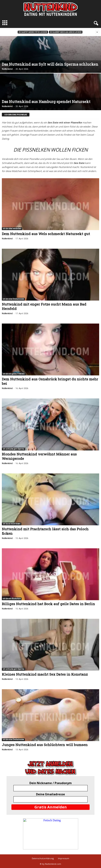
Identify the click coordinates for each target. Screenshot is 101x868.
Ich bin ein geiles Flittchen (14, 374)
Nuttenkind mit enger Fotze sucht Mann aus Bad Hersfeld (44, 306)
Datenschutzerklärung (43, 858)
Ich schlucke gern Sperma (14, 449)
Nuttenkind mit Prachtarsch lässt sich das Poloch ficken (45, 531)
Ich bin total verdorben (12, 229)
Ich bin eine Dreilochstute (13, 299)
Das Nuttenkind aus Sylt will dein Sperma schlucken (50, 64)
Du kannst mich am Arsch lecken (66, 32)
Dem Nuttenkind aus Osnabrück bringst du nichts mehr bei (50, 381)
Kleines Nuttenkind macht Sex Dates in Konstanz (45, 674)
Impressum (64, 858)
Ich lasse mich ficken (12, 524)
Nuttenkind (7, 69)
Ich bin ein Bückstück (12, 599)
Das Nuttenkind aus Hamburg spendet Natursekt (46, 102)
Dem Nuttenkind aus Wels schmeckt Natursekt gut (46, 234)
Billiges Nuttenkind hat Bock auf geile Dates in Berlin (48, 604)
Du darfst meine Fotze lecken (33, 32)
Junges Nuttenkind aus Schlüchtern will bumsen (45, 745)
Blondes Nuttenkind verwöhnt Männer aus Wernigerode (39, 456)
